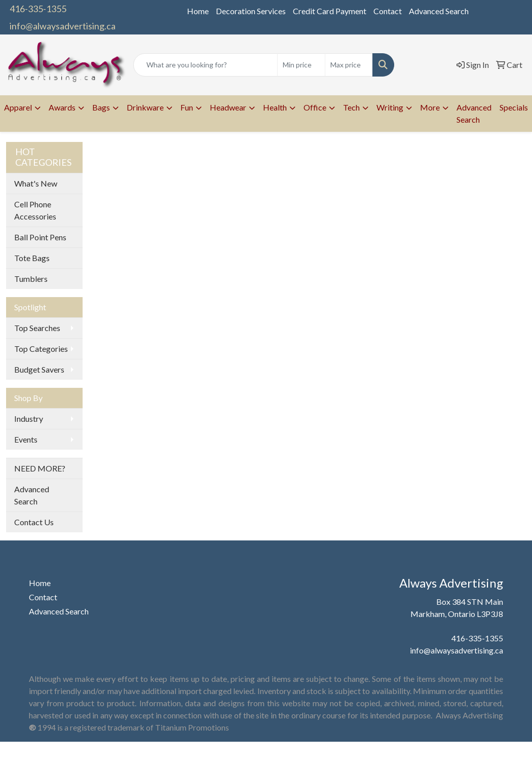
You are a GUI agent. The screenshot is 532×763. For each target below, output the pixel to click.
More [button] (430, 107)
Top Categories (41, 349)
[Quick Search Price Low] (301, 65)
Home (198, 11)
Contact (388, 11)
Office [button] (315, 107)
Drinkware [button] (145, 107)
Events (26, 439)
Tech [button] (351, 107)
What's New (36, 183)
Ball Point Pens (40, 237)
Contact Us (34, 522)
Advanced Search (439, 11)
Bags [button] (101, 107)
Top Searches (37, 328)
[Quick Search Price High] (349, 65)
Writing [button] (390, 107)
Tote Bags (32, 258)
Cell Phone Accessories (35, 210)
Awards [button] (62, 107)
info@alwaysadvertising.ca (63, 26)
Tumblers (31, 279)
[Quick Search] (205, 65)
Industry (29, 419)
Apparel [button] (18, 107)
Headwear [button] (228, 107)
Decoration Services (251, 11)
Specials (514, 107)
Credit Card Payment (330, 11)
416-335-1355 (38, 9)
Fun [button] (187, 107)
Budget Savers (39, 369)
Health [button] (275, 107)
